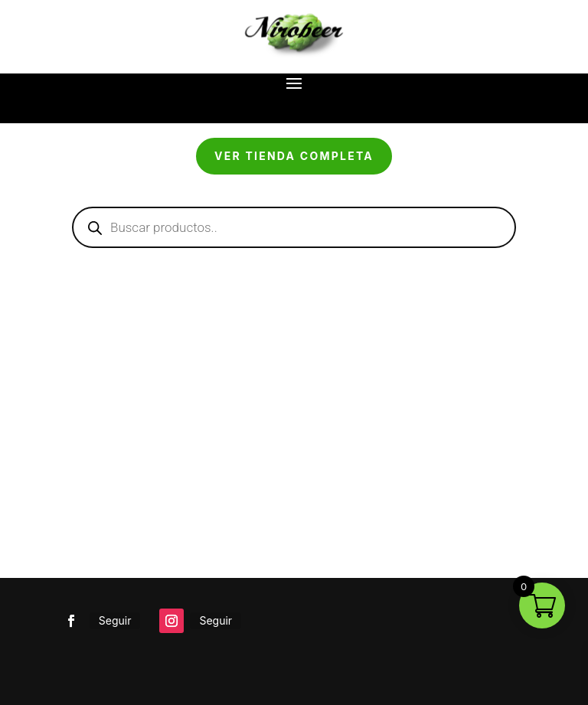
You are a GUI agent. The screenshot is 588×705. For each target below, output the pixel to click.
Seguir (115, 620)
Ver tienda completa (294, 156)
